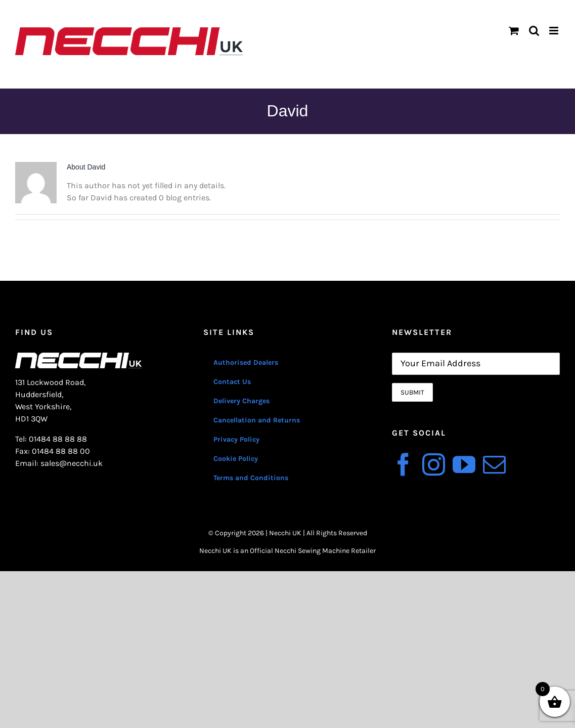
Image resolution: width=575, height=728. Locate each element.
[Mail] (494, 465)
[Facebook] (403, 465)
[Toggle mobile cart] (514, 31)
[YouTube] (464, 465)
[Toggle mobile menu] (555, 31)
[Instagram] (434, 465)
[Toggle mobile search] (534, 31)
